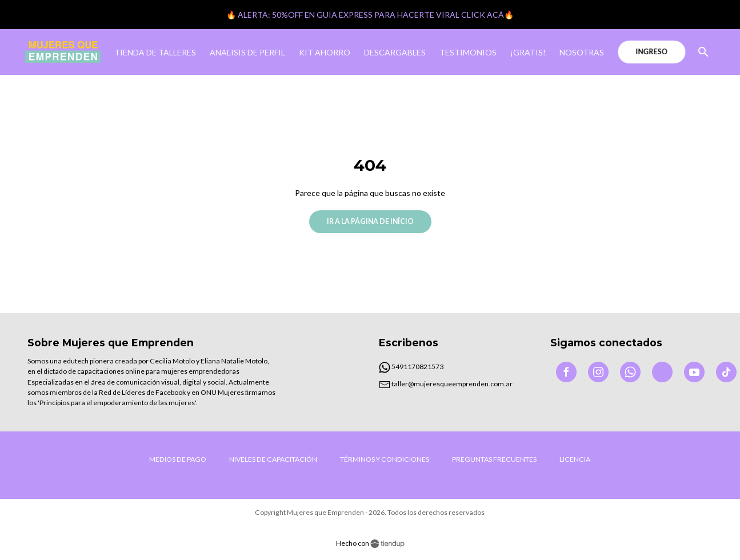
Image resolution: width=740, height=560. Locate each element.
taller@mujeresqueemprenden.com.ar (446, 384)
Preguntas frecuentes (494, 459)
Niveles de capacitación (273, 459)
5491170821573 (411, 367)
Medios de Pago (178, 459)
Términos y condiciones (385, 459)
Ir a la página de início (370, 221)
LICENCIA (575, 459)
